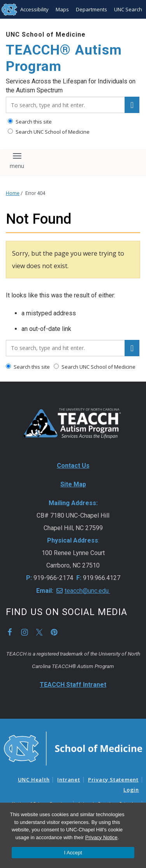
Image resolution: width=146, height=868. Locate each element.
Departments (91, 9)
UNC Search (128, 9)
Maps (62, 9)
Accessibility (34, 9)
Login (131, 790)
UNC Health (34, 780)
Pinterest (54, 632)
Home (13, 193)
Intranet (69, 780)
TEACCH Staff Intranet (73, 685)
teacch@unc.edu (87, 591)
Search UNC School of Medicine (49, 132)
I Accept (73, 853)
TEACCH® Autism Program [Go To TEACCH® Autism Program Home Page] (64, 58)
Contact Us (73, 466)
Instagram (25, 632)
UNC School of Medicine (46, 34)
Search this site (30, 122)
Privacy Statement (113, 780)
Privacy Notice (101, 837)
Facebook (10, 632)
